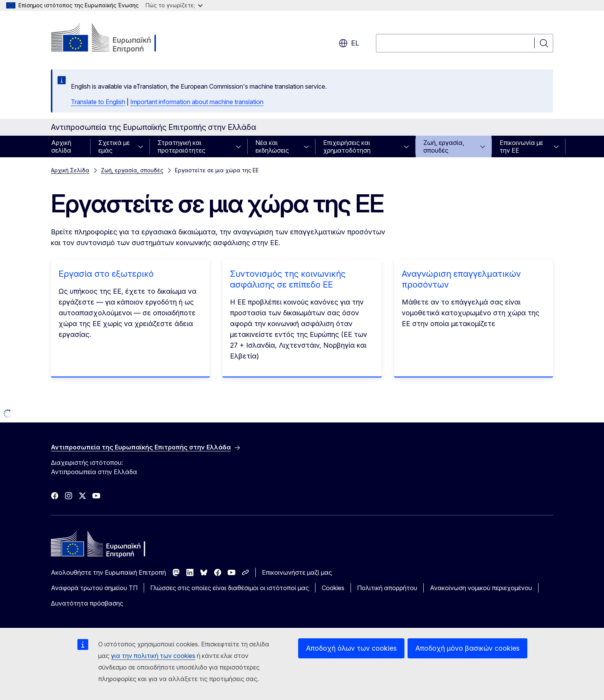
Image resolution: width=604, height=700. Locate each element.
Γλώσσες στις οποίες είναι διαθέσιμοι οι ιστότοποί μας (230, 588)
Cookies (333, 588)
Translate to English (98, 102)
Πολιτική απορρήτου (387, 588)
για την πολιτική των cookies (153, 656)
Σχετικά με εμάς (114, 146)
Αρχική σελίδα (61, 146)
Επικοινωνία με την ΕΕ (521, 146)
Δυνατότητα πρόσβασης (87, 603)
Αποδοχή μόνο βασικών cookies (467, 648)
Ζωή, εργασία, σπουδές (444, 146)
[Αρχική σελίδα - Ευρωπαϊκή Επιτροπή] (113, 39)
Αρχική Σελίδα (70, 170)
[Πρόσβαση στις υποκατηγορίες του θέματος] (143, 146)
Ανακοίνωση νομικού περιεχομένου (481, 588)
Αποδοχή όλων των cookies (351, 648)
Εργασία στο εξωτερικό (106, 274)
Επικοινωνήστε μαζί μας (297, 572)
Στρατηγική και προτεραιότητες (181, 146)
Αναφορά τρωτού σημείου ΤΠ (94, 588)
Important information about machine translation (197, 102)
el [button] (349, 43)
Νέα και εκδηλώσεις (272, 146)
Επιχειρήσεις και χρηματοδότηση (347, 146)
